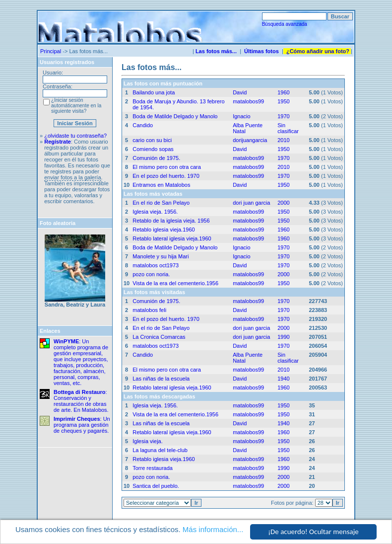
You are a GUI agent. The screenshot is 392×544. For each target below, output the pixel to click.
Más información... (213, 529)
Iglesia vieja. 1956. (155, 212)
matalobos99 (248, 101)
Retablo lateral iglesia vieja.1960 (172, 238)
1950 (283, 101)
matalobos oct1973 (156, 265)
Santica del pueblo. (156, 486)
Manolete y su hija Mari (161, 256)
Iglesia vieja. (148, 441)
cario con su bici (152, 140)
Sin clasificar (288, 128)
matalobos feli (149, 310)
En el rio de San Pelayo (161, 203)
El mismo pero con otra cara (167, 167)
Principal (51, 51)
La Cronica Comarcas (159, 337)
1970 (283, 116)
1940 (283, 379)
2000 (283, 203)
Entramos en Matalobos (161, 185)
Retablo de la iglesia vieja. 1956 (171, 221)
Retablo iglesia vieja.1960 (163, 230)
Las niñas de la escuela (161, 379)
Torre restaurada (153, 468)
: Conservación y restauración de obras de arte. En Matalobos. (81, 401)
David (240, 92)
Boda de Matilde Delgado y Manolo (175, 116)
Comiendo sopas (153, 149)
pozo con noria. (151, 274)
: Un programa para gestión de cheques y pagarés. (82, 425)
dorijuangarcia (250, 140)
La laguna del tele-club (160, 450)
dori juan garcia (251, 203)
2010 (283, 140)
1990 (283, 337)
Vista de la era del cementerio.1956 (175, 283)
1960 (283, 92)
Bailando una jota (154, 92)
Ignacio (241, 116)
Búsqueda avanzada (285, 24)
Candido (143, 125)
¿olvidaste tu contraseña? (75, 136)
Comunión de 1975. (156, 158)
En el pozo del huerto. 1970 (166, 176)
